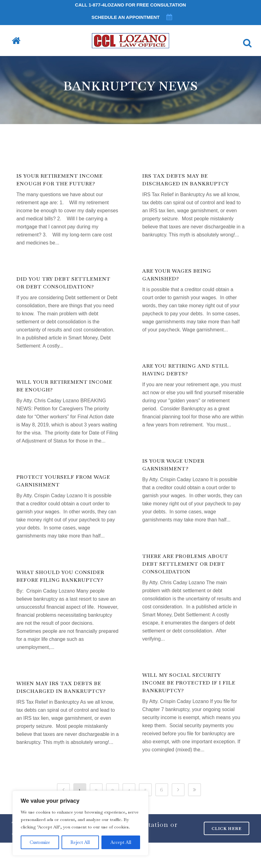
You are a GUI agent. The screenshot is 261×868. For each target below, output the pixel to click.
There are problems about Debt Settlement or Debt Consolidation (185, 564)
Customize (40, 842)
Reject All (80, 842)
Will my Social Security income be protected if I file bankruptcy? (189, 683)
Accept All (121, 842)
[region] (80, 823)
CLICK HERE (227, 828)
